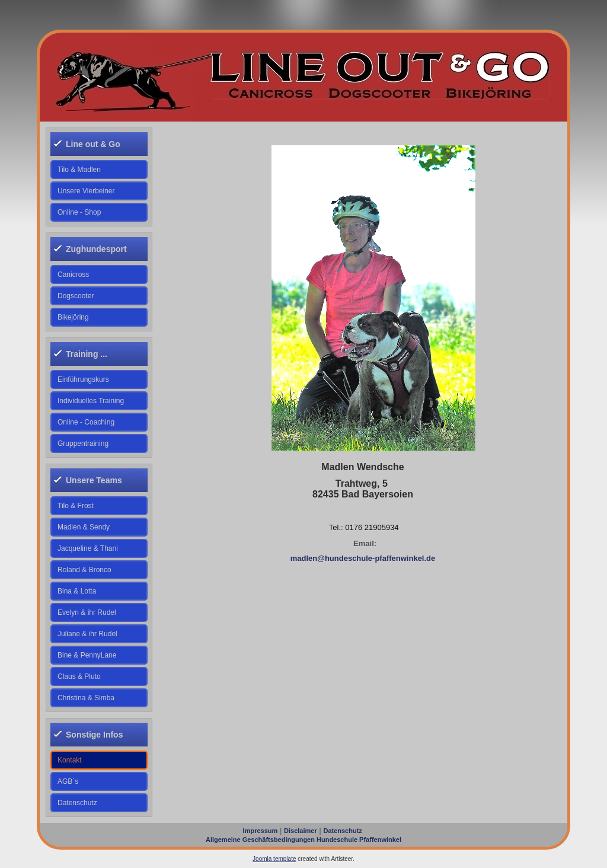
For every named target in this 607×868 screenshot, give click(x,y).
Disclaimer (301, 831)
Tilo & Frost (76, 506)
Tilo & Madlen (79, 170)
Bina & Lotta (77, 591)
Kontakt (70, 760)
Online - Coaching (86, 422)
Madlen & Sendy (84, 527)
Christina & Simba (86, 698)
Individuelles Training (91, 401)
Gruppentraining (83, 443)
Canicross (73, 275)
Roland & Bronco (84, 570)
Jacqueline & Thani (88, 548)
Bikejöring (73, 317)
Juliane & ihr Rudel (87, 634)
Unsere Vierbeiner (86, 191)
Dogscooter (76, 296)
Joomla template (274, 859)
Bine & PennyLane (87, 655)
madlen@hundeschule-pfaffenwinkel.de (363, 558)
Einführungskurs (83, 379)
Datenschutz (77, 803)
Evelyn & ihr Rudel (87, 612)
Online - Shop (79, 212)
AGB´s (68, 781)
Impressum (261, 831)
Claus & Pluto (79, 676)
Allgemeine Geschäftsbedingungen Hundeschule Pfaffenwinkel (303, 840)
